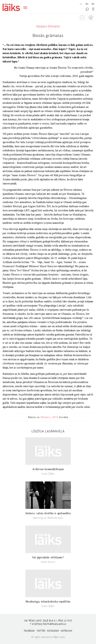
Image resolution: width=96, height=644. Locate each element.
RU (87, 4)
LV (81, 4)
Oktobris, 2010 (49, 417)
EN (93, 4)
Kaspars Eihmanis (48, 26)
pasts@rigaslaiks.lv (55, 624)
